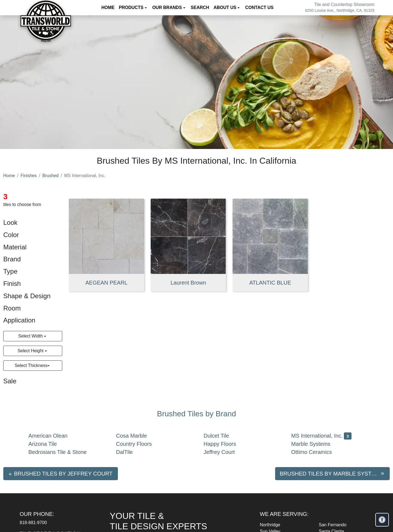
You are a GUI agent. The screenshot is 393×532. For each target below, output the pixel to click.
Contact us (259, 8)
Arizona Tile (47, 444)
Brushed (50, 176)
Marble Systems (316, 444)
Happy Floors (224, 444)
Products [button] (132, 8)
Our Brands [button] (168, 8)
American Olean (52, 436)
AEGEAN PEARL (107, 283)
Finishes (29, 176)
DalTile (129, 452)
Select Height (31, 351)
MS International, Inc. (321, 436)
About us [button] (225, 8)
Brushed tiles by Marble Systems (331, 474)
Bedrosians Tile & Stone (62, 452)
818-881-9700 (33, 523)
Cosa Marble (136, 436)
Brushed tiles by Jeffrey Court (63, 474)
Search (200, 8)
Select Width (31, 336)
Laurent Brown (188, 283)
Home (108, 8)
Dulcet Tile (222, 436)
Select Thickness (31, 365)
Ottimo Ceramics (316, 452)
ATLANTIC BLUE (270, 283)
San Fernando (333, 525)
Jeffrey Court (225, 452)
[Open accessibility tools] (382, 520)
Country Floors (139, 444)
